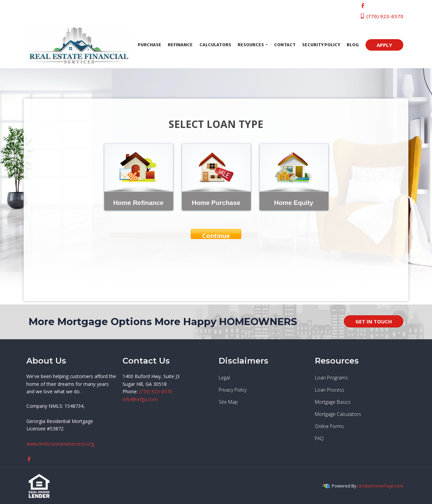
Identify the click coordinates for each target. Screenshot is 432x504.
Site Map (228, 402)
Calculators (215, 45)
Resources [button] (251, 45)
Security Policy (321, 45)
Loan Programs (331, 378)
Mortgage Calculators (338, 414)
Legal (224, 378)
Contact (285, 45)
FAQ (319, 438)
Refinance (180, 45)
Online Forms (329, 426)
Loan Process (330, 390)
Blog (353, 45)
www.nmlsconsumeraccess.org (60, 444)
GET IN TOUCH (374, 321)
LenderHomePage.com (380, 486)
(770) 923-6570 (382, 16)
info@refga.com (140, 399)
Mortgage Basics (333, 402)
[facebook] (363, 5)
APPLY (384, 45)
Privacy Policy (233, 390)
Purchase (150, 45)
